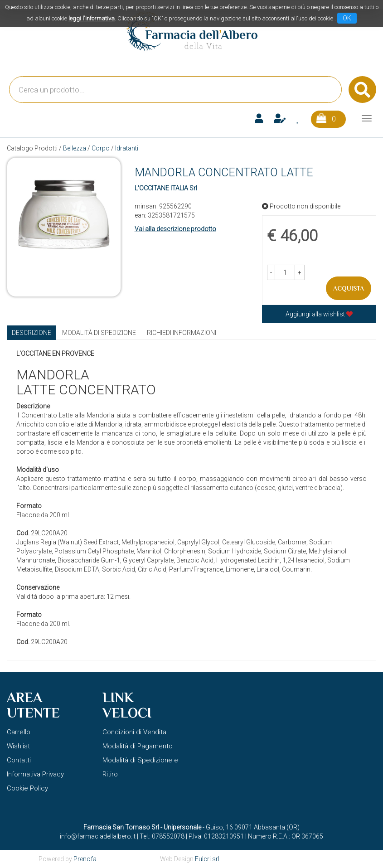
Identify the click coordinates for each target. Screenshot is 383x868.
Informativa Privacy (35, 774)
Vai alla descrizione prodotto (175, 229)
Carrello (19, 732)
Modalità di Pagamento (138, 746)
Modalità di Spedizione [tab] (99, 333)
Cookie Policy (27, 788)
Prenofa (85, 859)
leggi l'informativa (92, 18)
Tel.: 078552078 (162, 836)
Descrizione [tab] (32, 333)
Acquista (349, 288)
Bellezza (75, 148)
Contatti (19, 760)
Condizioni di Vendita (134, 732)
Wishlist (18, 746)
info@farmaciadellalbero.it (98, 836)
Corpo (101, 148)
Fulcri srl (207, 859)
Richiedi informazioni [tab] (182, 333)
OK (347, 18)
